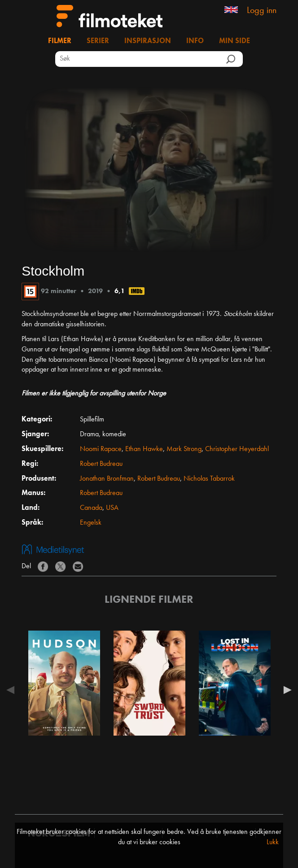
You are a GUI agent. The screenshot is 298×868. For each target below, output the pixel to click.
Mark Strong (184, 449)
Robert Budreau (101, 464)
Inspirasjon (148, 41)
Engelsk (91, 523)
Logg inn (262, 11)
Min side (234, 41)
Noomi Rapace (101, 449)
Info (195, 41)
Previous (13, 690)
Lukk (273, 842)
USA (112, 508)
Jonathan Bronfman (107, 479)
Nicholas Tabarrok (209, 479)
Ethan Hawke (144, 449)
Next (285, 690)
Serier (98, 41)
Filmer (60, 41)
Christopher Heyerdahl (237, 449)
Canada (91, 508)
